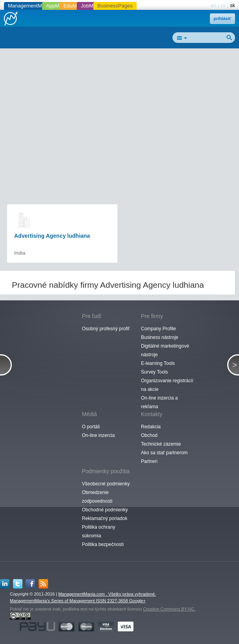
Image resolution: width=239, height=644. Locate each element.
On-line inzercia (98, 435)
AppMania (58, 6)
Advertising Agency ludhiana (52, 236)
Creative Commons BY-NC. (169, 609)
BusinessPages (115, 6)
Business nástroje (160, 337)
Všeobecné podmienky (106, 484)
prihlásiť (222, 19)
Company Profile (158, 329)
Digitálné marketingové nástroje (165, 350)
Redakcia (151, 427)
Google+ (137, 601)
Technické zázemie (161, 444)
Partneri (149, 461)
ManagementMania (30, 6)
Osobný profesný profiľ (106, 329)
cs (223, 5)
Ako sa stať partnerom (164, 453)
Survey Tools (154, 372)
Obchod (149, 435)
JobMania (92, 6)
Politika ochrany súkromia (99, 531)
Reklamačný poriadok (105, 518)
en (213, 5)
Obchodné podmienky (105, 510)
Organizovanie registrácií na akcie (167, 385)
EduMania (75, 6)
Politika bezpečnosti (103, 544)
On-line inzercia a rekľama (159, 402)
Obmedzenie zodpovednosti (97, 497)
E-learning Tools (158, 363)
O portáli (91, 427)
